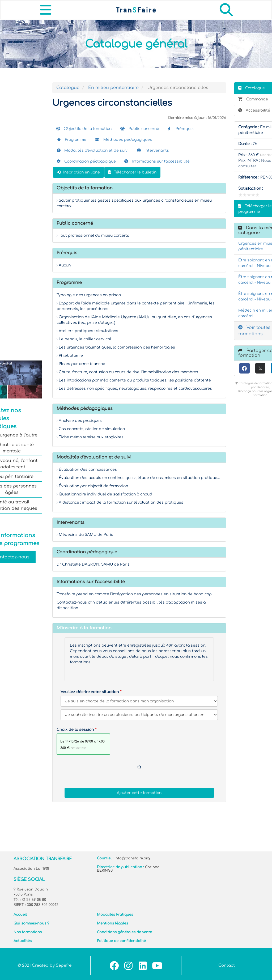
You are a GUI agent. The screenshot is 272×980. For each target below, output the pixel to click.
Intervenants (153, 150)
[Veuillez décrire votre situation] (139, 715)
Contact (227, 966)
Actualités (23, 941)
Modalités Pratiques (115, 915)
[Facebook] (245, 368)
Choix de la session (75, 730)
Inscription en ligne (78, 172)
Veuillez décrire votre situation (90, 692)
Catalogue (68, 88)
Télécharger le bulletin (132, 172)
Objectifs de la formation (84, 129)
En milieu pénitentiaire (113, 88)
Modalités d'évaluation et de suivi (93, 150)
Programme (72, 140)
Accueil (20, 915)
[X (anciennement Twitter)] (260, 368)
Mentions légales (112, 923)
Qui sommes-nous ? (31, 923)
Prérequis (181, 129)
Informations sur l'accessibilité (157, 161)
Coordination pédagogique (86, 161)
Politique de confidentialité (121, 941)
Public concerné (140, 129)
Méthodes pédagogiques (123, 140)
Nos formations (28, 932)
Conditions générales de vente (124, 932)
